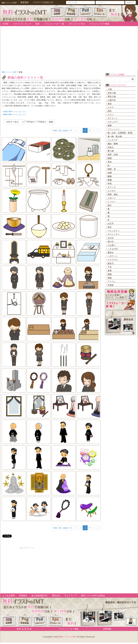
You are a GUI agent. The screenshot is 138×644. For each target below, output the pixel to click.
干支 (110, 267)
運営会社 (56, 596)
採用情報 (107, 629)
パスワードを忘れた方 (43, 2)
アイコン (112, 281)
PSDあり (41, 122)
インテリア (113, 140)
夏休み (111, 252)
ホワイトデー (114, 234)
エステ (111, 107)
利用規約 (23, 596)
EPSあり (30, 122)
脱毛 (110, 111)
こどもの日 (113, 249)
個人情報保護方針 (40, 596)
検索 (51, 122)
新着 (38, 24)
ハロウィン (113, 256)
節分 (110, 227)
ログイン (130, 2)
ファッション (114, 129)
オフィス (112, 187)
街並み (111, 147)
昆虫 (110, 162)
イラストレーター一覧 (54, 24)
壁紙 (110, 278)
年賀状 (111, 285)
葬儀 (110, 180)
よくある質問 (9, 596)
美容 (110, 104)
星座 (110, 271)
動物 (110, 158)
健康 (110, 125)
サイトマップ (71, 596)
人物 (110, 89)
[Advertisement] (27, 569)
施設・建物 (113, 144)
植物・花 (112, 169)
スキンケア (113, 122)
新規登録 (24, 2)
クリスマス (113, 260)
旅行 (110, 205)
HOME (6, 24)
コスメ (111, 115)
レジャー (112, 202)
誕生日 (111, 263)
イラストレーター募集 (99, 24)
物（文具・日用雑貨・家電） (121, 133)
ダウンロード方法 (77, 24)
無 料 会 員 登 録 (23, 629)
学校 (110, 184)
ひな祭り (112, 245)
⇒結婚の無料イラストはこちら (14, 112)
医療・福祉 (113, 194)
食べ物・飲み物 (115, 136)
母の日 (111, 242)
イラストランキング (22, 24)
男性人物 (112, 96)
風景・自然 (113, 155)
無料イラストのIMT (67, 637)
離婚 (110, 176)
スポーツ (112, 198)
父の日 (111, 238)
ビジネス (112, 191)
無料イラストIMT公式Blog (93, 596)
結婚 (110, 173)
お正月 (111, 223)
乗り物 (111, 151)
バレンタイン (114, 231)
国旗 (110, 274)
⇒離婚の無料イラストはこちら (14, 114)
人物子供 (112, 100)
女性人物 (112, 93)
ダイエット (113, 118)
